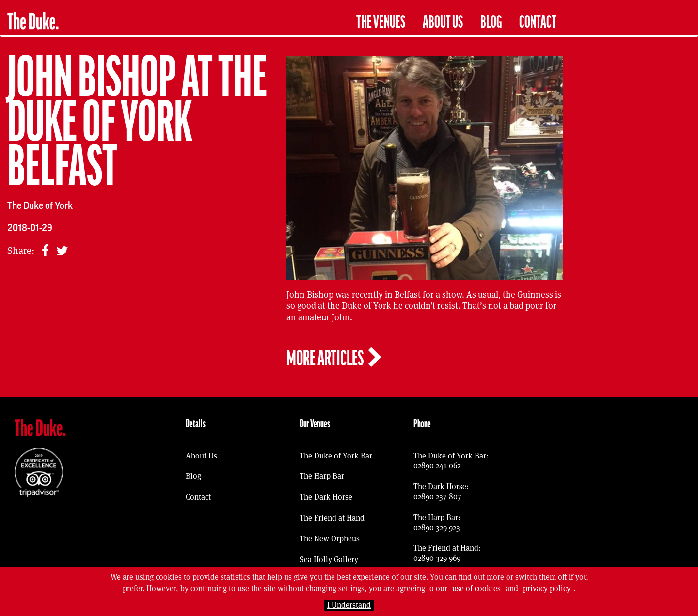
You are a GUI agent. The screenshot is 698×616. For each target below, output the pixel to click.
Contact (538, 22)
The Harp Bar (322, 476)
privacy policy (547, 589)
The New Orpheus (330, 539)
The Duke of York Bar (336, 456)
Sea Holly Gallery (329, 560)
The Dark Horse (326, 497)
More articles (334, 358)
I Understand (349, 605)
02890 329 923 (437, 528)
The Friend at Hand (332, 518)
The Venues (381, 22)
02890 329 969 (437, 558)
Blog (491, 22)
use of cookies (476, 589)
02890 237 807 (437, 497)
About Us (443, 22)
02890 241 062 (437, 466)
